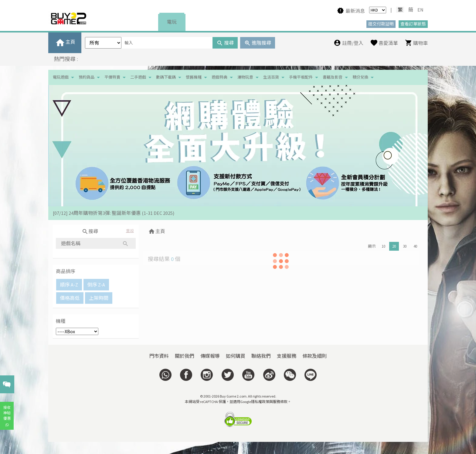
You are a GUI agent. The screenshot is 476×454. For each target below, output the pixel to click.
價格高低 (70, 298)
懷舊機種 (194, 77)
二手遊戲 (138, 77)
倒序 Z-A (96, 285)
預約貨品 (87, 77)
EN (420, 10)
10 (383, 246)
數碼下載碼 (166, 77)
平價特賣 (112, 77)
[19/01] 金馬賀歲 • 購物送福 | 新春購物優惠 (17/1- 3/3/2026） (117, 213)
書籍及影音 (333, 77)
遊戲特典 (219, 77)
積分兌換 (360, 77)
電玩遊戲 (61, 77)
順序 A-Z (69, 285)
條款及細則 (314, 356)
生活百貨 (271, 77)
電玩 (172, 22)
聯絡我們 (261, 356)
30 (405, 246)
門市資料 (159, 356)
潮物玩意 (245, 77)
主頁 (156, 231)
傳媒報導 (210, 356)
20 (394, 246)
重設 (130, 231)
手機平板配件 (301, 77)
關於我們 (185, 356)
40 (415, 246)
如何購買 (236, 356)
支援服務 (287, 356)
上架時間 (99, 298)
